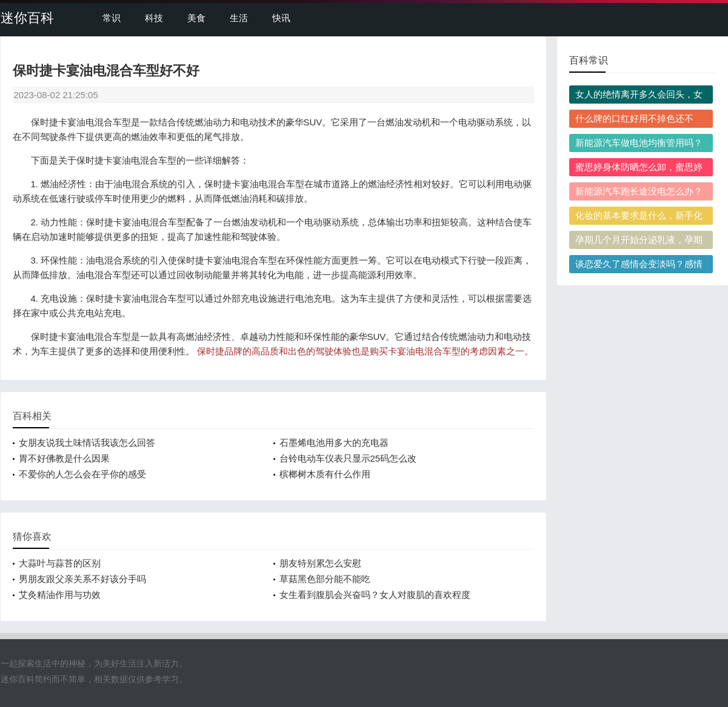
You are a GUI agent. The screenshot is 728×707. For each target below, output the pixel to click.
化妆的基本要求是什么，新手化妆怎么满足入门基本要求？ (639, 217)
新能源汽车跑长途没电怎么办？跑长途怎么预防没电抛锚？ (639, 193)
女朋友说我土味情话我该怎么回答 (87, 443)
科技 (154, 18)
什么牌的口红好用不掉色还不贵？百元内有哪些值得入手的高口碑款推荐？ (639, 121)
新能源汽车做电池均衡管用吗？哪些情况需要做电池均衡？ (639, 145)
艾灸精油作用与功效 (60, 595)
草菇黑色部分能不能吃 (325, 579)
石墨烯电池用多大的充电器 (334, 443)
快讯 (281, 18)
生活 (239, 18)
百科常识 (589, 60)
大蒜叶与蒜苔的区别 (60, 563)
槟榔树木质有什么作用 (325, 474)
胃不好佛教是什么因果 (64, 458)
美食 (196, 18)
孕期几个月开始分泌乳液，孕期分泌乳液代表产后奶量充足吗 (639, 242)
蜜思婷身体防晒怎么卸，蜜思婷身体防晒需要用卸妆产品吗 (639, 169)
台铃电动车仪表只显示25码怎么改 (348, 458)
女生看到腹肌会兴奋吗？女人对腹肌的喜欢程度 (375, 595)
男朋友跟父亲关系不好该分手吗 (82, 579)
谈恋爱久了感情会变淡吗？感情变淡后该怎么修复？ (639, 266)
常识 (112, 18)
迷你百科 (27, 18)
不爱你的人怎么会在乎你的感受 (82, 474)
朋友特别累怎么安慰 (320, 563)
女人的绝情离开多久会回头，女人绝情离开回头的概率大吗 (639, 96)
